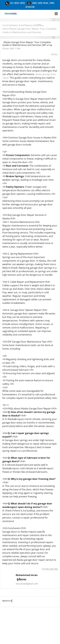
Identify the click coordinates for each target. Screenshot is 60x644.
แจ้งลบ (54, 54)
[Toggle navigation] (56, 14)
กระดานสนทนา (10, 25)
